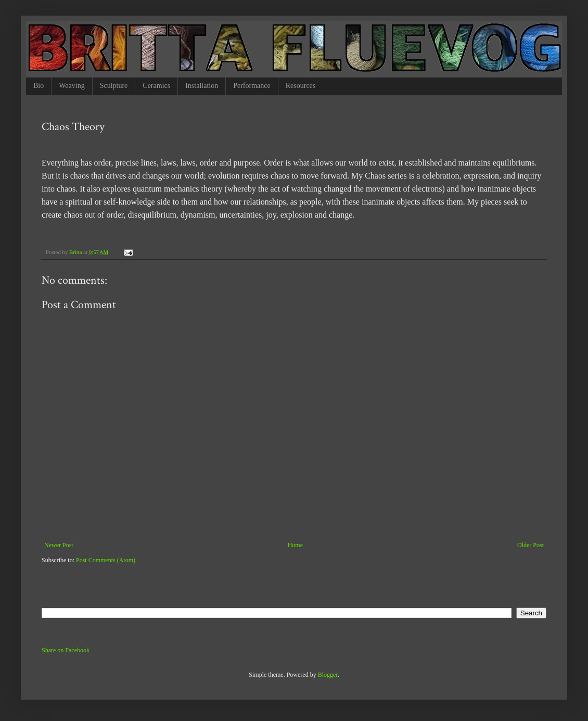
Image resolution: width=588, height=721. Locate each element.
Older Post (531, 545)
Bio (39, 86)
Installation (202, 86)
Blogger (328, 675)
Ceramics (156, 86)
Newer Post (59, 545)
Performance (252, 86)
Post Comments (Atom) (106, 560)
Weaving (72, 86)
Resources (301, 86)
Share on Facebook (66, 650)
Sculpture (114, 86)
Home (295, 545)
